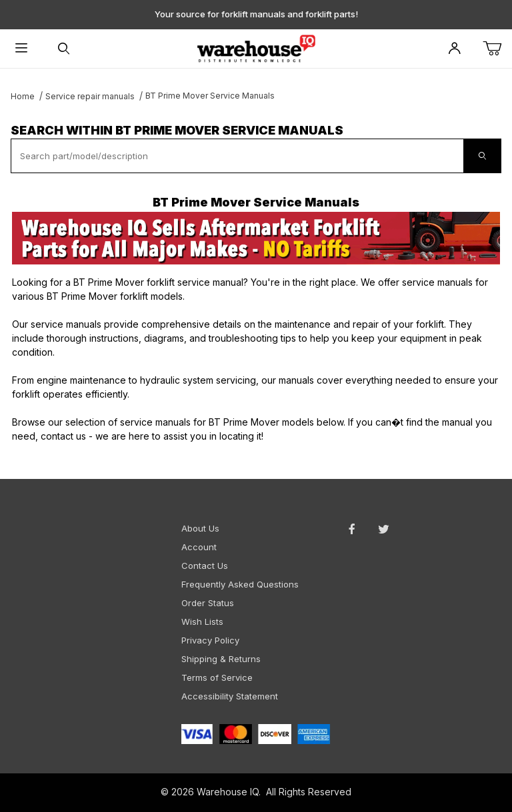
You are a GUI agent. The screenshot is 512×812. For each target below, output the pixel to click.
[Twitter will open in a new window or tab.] (384, 529)
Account (199, 547)
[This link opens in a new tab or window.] (256, 238)
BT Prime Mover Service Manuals (210, 96)
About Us (200, 528)
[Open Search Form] (64, 49)
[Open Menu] (21, 49)
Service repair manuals (90, 96)
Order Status (208, 603)
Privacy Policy (210, 640)
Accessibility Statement (230, 696)
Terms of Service (217, 677)
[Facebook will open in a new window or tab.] (352, 529)
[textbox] (237, 156)
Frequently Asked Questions (240, 584)
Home (23, 96)
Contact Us (205, 566)
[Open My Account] (455, 49)
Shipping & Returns (221, 659)
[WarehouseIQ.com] (256, 48)
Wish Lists (202, 621)
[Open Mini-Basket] (497, 49)
